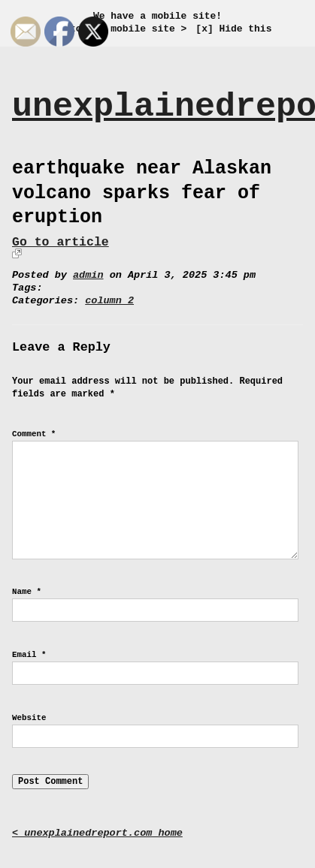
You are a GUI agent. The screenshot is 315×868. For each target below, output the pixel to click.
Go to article (61, 242)
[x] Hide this (233, 29)
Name (27, 592)
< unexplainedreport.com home (97, 833)
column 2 (109, 301)
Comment (34, 434)
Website (29, 718)
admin (88, 275)
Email (29, 655)
